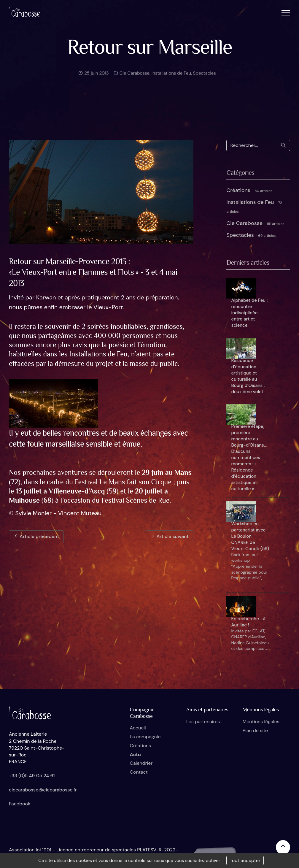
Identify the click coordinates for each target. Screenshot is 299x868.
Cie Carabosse (134, 76)
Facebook (20, 804)
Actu (135, 754)
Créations (249, 190)
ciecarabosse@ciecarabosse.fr (43, 790)
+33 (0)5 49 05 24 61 (32, 776)
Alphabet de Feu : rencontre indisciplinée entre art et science (249, 313)
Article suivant (170, 536)
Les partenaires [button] (203, 722)
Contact (139, 772)
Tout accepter (245, 860)
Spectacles (205, 76)
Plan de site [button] (255, 730)
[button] (286, 13)
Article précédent (36, 536)
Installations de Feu (171, 76)
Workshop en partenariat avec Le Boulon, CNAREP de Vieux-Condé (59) (250, 536)
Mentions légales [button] (261, 722)
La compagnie (145, 737)
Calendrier (141, 763)
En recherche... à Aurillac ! (248, 622)
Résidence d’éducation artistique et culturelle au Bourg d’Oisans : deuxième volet (248, 376)
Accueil (138, 728)
